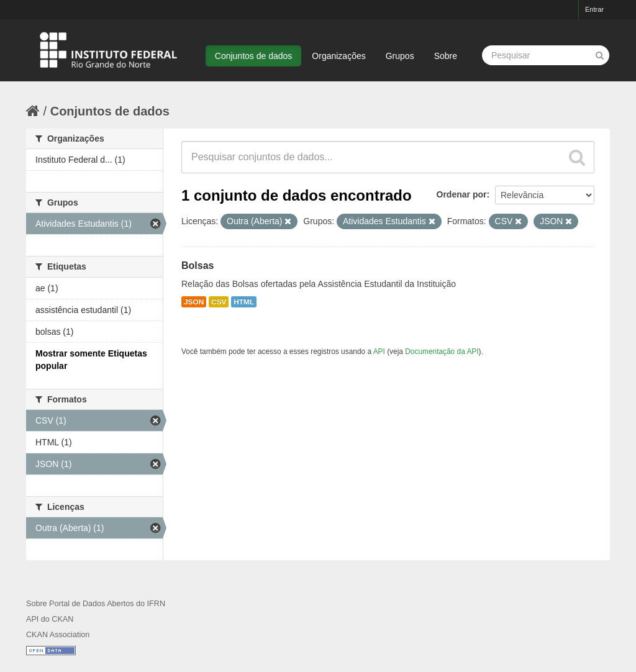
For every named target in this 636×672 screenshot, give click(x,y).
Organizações (338, 56)
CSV (219, 302)
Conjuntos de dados (254, 56)
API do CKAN (50, 619)
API (379, 352)
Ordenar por (462, 194)
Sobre (446, 56)
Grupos (400, 56)
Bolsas (198, 266)
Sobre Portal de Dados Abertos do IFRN (96, 604)
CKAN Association (58, 635)
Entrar (594, 9)
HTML (244, 302)
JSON (194, 302)
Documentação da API (442, 352)
